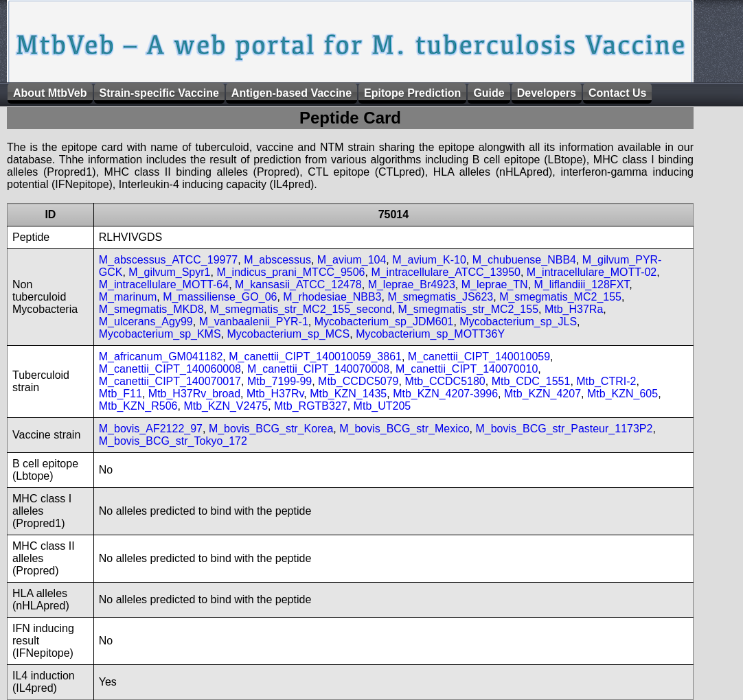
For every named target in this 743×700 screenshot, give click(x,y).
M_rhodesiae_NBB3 (332, 297)
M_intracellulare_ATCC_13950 (446, 272)
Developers (547, 93)
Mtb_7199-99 (279, 381)
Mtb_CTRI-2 (606, 381)
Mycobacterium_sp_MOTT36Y (430, 334)
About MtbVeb (50, 93)
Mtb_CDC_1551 (531, 381)
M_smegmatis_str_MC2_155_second (301, 309)
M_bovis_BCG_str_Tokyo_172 (173, 441)
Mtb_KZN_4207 (542, 394)
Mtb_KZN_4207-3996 (445, 394)
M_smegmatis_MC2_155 (560, 297)
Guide (489, 93)
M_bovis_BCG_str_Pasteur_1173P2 (564, 429)
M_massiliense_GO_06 (220, 297)
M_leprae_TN (495, 284)
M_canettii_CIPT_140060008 (170, 369)
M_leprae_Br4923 (412, 284)
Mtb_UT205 (382, 406)
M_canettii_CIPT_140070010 (467, 369)
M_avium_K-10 (429, 260)
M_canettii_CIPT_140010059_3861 (315, 357)
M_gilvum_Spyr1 (169, 272)
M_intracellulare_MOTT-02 (592, 272)
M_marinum (128, 297)
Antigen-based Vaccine (292, 93)
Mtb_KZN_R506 (138, 406)
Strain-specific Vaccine (159, 93)
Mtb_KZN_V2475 (226, 406)
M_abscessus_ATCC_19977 (168, 260)
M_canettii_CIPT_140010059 (479, 357)
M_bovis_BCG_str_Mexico (404, 429)
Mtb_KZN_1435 (348, 394)
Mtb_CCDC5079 (358, 381)
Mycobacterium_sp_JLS (518, 322)
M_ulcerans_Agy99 (146, 322)
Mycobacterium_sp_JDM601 (384, 322)
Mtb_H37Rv (275, 394)
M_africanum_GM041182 (161, 357)
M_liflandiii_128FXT (582, 284)
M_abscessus (277, 260)
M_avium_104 (352, 260)
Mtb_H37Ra (574, 309)
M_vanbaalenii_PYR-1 (254, 322)
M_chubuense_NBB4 (524, 260)
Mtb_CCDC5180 (445, 381)
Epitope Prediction (412, 93)
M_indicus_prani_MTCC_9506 (290, 272)
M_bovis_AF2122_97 (151, 429)
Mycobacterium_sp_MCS (289, 334)
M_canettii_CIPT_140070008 (318, 369)
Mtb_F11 (121, 394)
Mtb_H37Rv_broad (194, 394)
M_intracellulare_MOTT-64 (164, 284)
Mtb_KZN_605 (622, 394)
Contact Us (617, 93)
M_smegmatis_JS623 (440, 297)
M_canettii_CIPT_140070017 (170, 381)
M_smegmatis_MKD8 (151, 309)
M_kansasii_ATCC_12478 (298, 284)
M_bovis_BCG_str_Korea (271, 429)
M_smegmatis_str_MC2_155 (469, 309)
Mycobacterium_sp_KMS (160, 334)
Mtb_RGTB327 (311, 406)
